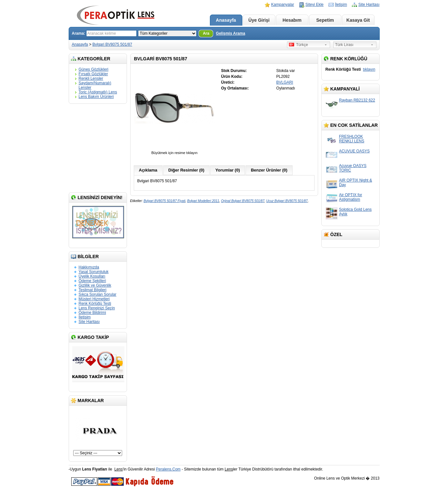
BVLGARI (285, 82)
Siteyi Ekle (315, 5)
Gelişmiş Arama (231, 33)
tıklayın (369, 69)
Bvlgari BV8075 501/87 (112, 44)
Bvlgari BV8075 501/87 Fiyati (164, 201)
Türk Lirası (345, 45)
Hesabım (292, 20)
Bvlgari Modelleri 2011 (203, 201)
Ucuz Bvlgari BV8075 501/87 (287, 201)
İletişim (341, 5)
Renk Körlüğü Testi (95, 304)
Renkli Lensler (91, 78)
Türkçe (299, 45)
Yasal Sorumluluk (94, 272)
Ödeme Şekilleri (92, 281)
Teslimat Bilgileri (93, 290)
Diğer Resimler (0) (186, 170)
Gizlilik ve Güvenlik (95, 285)
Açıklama (148, 170)
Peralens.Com (168, 469)
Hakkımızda (89, 267)
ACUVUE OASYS (355, 151)
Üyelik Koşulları (92, 276)
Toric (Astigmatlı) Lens (98, 92)
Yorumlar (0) (228, 170)
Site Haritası (369, 5)
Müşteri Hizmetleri (94, 299)
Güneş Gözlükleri (94, 69)
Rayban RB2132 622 (357, 100)
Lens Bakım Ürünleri (96, 97)
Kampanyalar (283, 5)
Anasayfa (226, 20)
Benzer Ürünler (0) (269, 170)
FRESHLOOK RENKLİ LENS (352, 139)
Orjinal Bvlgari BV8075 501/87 (243, 201)
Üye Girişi (259, 20)
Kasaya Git (358, 20)
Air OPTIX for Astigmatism (351, 197)
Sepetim (325, 20)
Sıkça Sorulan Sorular (98, 294)
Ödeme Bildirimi (92, 313)
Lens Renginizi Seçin (97, 308)
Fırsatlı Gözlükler (93, 74)
